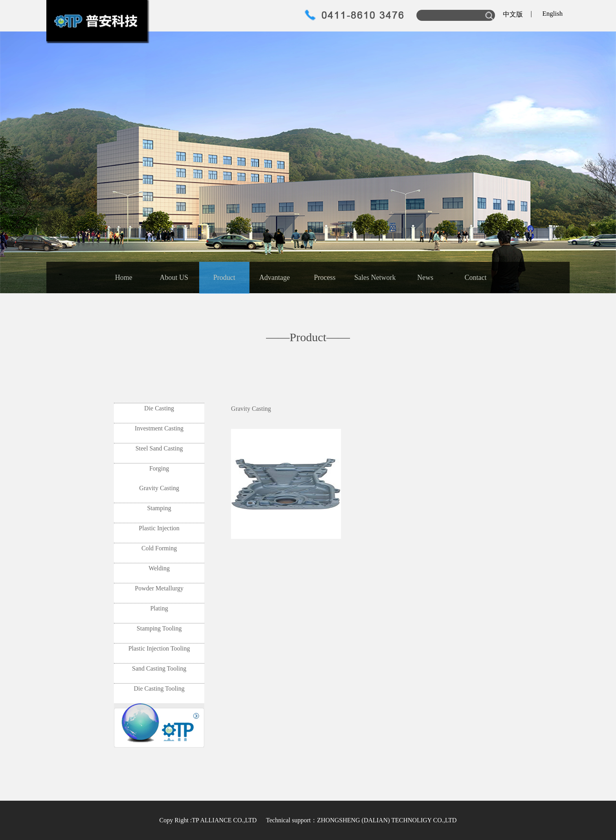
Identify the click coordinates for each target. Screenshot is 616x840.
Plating (159, 608)
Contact (475, 278)
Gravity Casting (159, 488)
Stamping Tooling (159, 628)
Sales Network (375, 278)
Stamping (159, 508)
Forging (159, 468)
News (425, 278)
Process (325, 278)
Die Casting (159, 408)
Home (124, 278)
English (552, 14)
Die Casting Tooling (159, 688)
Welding (159, 568)
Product (224, 278)
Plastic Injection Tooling (159, 648)
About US (174, 278)
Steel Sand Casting (159, 448)
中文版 (513, 14)
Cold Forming (159, 548)
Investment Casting (159, 428)
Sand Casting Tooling (159, 668)
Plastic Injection (159, 528)
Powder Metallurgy (159, 588)
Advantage (275, 278)
